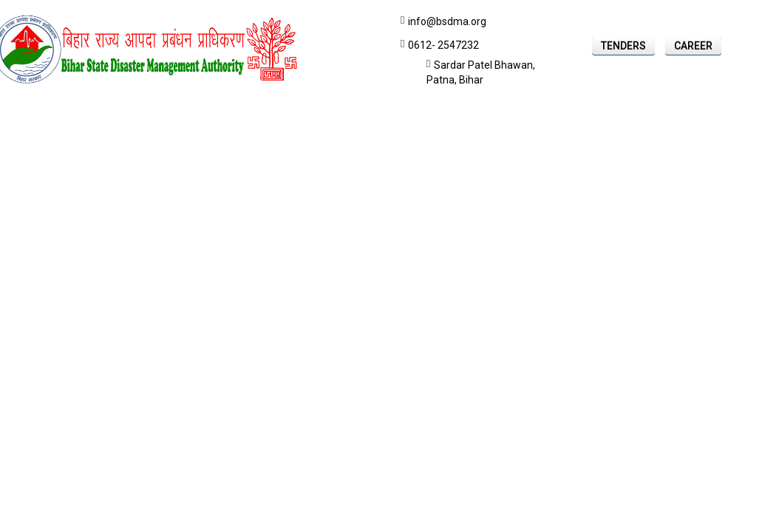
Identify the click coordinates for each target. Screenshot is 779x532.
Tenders (623, 46)
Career (693, 46)
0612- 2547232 (443, 45)
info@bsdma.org (447, 21)
